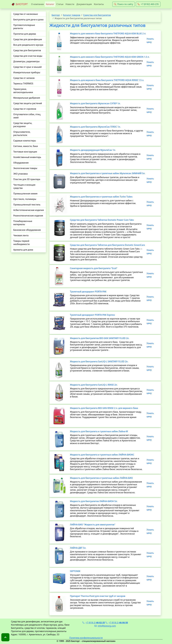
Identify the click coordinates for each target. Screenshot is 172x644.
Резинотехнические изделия (28, 216)
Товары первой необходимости (21, 243)
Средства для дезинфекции (28, 39)
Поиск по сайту (124, 4)
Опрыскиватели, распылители (22, 133)
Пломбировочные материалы (23, 223)
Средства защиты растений (28, 103)
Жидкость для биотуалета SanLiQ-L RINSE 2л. (94, 385)
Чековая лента (21, 235)
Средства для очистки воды (28, 56)
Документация (84, 4)
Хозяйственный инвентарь (27, 157)
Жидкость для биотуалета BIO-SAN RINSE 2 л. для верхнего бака (104, 408)
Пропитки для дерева (25, 34)
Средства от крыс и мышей (27, 67)
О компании (38, 4)
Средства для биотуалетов (27, 50)
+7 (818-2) (94, 623)
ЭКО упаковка (20, 174)
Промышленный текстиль (27, 205)
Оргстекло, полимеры (25, 199)
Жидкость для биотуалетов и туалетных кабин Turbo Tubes (101, 197)
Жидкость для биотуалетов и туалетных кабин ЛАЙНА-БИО (101, 478)
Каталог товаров (72, 15)
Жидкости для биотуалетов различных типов (97, 25)
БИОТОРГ (19, 4)
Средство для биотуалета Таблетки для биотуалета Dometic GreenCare (107, 245)
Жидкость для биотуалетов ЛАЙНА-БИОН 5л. (94, 501)
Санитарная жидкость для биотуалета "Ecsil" (94, 268)
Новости (70, 4)
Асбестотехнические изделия (29, 210)
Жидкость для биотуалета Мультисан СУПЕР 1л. (95, 103)
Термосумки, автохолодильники (23, 91)
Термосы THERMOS (23, 83)
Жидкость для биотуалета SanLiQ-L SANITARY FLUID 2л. (99, 361)
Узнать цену (150, 40)
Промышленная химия (25, 194)
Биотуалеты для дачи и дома (28, 20)
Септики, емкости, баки (26, 146)
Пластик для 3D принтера (27, 179)
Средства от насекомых (26, 14)
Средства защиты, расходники (23, 125)
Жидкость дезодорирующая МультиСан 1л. (93, 150)
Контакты (99, 4)
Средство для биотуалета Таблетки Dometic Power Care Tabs (102, 220)
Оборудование (21, 163)
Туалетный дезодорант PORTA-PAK (88, 292)
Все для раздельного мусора (28, 45)
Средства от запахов (24, 78)
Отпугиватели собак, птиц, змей (27, 116)
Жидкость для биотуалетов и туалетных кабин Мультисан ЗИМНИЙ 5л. (108, 173)
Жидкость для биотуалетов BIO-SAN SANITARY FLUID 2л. (100, 338)
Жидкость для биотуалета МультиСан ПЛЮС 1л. (95, 127)
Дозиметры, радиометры (26, 61)
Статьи (60, 4)
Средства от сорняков (25, 109)
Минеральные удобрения (27, 98)
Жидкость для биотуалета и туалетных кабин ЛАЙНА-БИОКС (102, 455)
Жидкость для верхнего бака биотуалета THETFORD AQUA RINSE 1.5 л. (107, 80)
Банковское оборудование (27, 230)
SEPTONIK (75, 571)
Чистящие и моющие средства (24, 186)
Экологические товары (25, 168)
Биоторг (56, 15)
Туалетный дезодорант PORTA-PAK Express (92, 315)
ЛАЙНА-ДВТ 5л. (78, 548)
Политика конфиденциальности (86, 638)
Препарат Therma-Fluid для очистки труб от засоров (98, 596)
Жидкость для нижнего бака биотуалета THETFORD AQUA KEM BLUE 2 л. (108, 34)
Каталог (50, 4)
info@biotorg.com (105, 626)
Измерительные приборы (27, 72)
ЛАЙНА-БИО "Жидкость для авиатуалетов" (93, 525)
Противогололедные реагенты (24, 27)
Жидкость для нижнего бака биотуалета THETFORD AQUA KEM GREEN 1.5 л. (110, 57)
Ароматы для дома (23, 250)
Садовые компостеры (25, 141)
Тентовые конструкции (25, 152)
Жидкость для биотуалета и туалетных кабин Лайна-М (99, 431)
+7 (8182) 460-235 (148, 4)
